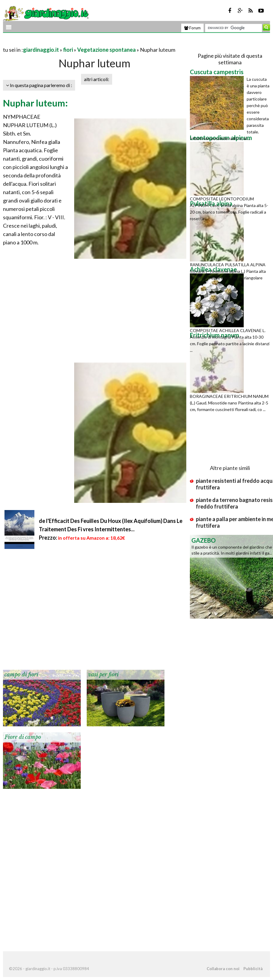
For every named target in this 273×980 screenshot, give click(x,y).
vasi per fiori (103, 675)
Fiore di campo (23, 737)
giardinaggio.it (41, 50)
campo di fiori (21, 675)
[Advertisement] (73, 42)
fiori (68, 50)
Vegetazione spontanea (106, 50)
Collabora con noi (223, 969)
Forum (192, 28)
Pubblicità (253, 969)
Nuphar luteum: (35, 103)
